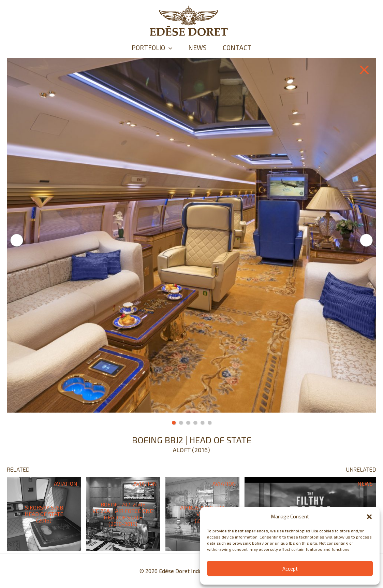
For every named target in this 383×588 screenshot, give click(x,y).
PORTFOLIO (148, 48)
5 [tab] (202, 423)
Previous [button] (17, 240)
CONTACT (241, 48)
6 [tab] (210, 423)
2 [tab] (181, 423)
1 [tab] (174, 423)
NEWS (197, 48)
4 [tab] (195, 423)
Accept (290, 569)
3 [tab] (188, 423)
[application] (164, 48)
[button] (369, 517)
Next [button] (366, 240)
